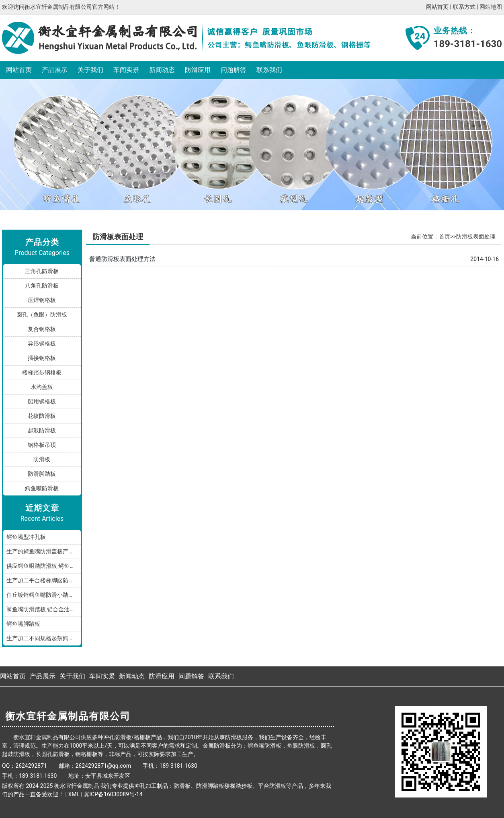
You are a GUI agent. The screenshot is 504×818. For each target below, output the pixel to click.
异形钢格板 (42, 343)
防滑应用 (198, 70)
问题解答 (234, 70)
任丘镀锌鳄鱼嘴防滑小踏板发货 (44, 595)
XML (74, 794)
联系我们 (269, 70)
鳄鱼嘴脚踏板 (23, 624)
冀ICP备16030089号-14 (113, 794)
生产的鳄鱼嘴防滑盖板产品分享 (44, 551)
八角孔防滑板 (42, 286)
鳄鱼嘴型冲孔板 (26, 537)
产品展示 (55, 70)
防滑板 (42, 459)
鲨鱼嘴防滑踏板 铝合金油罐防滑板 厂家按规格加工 (44, 609)
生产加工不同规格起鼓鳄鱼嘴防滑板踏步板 (44, 638)
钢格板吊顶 (42, 445)
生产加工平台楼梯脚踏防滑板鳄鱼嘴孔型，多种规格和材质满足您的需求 (44, 580)
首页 (445, 236)
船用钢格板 (42, 401)
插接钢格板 (42, 358)
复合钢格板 (42, 329)
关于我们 (90, 70)
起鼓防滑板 (42, 430)
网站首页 (437, 7)
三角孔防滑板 (42, 271)
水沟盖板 (42, 387)
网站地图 (491, 7)
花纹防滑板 (42, 416)
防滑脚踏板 (42, 474)
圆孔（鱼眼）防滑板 (42, 314)
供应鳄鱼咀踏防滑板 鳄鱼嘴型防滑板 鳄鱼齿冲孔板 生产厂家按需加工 (44, 566)
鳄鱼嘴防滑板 (42, 488)
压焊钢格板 (42, 300)
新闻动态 (162, 70)
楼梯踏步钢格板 (42, 372)
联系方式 (464, 7)
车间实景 (126, 70)
